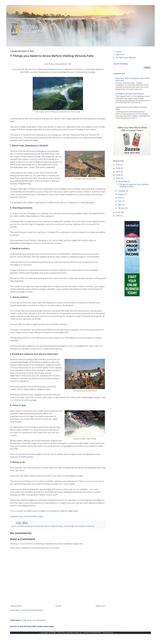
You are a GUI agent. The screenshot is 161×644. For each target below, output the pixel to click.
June (120, 201)
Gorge (38, 157)
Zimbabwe (90, 526)
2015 (118, 216)
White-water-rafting (20, 441)
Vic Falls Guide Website (126, 58)
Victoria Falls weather (33, 454)
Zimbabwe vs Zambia (78, 202)
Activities (21, 526)
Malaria (74, 257)
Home (58, 606)
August (121, 194)
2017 (118, 178)
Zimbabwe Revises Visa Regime (130, 94)
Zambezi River (48, 154)
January (122, 208)
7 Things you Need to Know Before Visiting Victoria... (133, 186)
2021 (118, 165)
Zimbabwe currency (75, 338)
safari (71, 511)
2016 (118, 212)
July (120, 198)
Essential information (41, 526)
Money (60, 526)
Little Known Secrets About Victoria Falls (131, 108)
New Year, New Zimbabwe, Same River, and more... (133, 79)
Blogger (117, 633)
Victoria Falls (16, 119)
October (122, 191)
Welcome (120, 55)
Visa (76, 526)
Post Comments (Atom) (33, 610)
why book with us (22, 400)
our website (82, 489)
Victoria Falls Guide (93, 138)
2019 (118, 172)
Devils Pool (37, 378)
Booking (29, 526)
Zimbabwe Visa (17, 243)
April (120, 205)
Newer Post (16, 606)
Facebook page (30, 140)
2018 (118, 175)
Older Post (100, 606)
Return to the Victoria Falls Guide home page (32, 626)
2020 (118, 168)
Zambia (82, 526)
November (123, 181)
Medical (54, 526)
